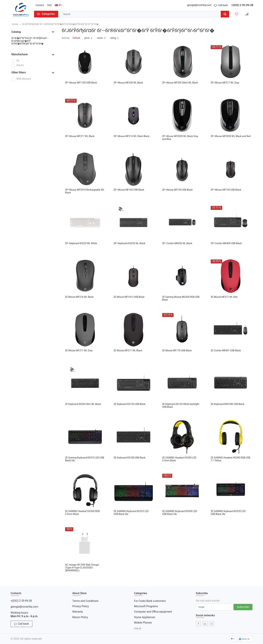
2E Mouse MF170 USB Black (177, 350)
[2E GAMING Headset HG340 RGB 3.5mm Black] (85, 490)
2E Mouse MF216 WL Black (79, 297)
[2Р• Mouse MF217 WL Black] (85, 115)
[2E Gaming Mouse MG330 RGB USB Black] (182, 276)
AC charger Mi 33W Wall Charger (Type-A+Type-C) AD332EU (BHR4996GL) (82, 568)
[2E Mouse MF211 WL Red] (231, 276)
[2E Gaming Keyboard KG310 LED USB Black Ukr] (85, 437)
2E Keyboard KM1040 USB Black (228, 404)
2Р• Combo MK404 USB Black (226, 243)
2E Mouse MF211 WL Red (224, 297)
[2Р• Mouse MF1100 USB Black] (85, 62)
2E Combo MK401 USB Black (226, 350)
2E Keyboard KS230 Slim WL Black (83, 404)
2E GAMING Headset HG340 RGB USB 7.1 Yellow (230, 459)
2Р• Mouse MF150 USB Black (177, 190)
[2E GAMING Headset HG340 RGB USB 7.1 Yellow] (231, 437)
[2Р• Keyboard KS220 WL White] (85, 223)
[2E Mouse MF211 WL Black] (134, 330)
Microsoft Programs (146, 606)
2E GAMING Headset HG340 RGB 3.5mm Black (82, 513)
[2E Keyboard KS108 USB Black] (134, 437)
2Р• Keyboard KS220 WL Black (129, 243)
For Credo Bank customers (150, 601)
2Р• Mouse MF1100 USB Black (81, 83)
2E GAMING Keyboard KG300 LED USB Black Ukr (180, 513)
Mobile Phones (143, 623)
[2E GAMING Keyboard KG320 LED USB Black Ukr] (231, 490)
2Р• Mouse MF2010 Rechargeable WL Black (85, 191)
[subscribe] (215, 607)
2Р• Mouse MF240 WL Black (128, 83)
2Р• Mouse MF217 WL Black (80, 136)
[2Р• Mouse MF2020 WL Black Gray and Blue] (182, 115)
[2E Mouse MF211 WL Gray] (85, 330)
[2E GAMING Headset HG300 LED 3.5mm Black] (182, 437)
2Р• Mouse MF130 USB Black (226, 190)
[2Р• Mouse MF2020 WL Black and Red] (231, 115)
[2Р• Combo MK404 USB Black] (231, 223)
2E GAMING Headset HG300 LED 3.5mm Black (179, 459)
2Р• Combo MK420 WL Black (177, 243)
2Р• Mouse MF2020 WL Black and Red (231, 136)
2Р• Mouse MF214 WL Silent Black (131, 136)
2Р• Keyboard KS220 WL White (81, 243)
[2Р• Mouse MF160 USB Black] (134, 169)
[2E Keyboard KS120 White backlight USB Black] (182, 383)
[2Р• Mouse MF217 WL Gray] (231, 62)
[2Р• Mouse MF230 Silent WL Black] (182, 62)
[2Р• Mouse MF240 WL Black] (134, 62)
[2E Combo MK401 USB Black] (231, 330)
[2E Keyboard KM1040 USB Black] (231, 383)
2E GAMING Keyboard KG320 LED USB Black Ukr (228, 513)
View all (138, 628)
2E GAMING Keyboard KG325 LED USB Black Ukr (131, 513)
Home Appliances (145, 617)
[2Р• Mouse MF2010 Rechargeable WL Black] (85, 169)
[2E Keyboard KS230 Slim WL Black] (85, 383)
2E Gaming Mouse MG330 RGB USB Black (181, 298)
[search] (145, 14)
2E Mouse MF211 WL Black (128, 350)
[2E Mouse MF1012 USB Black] (134, 276)
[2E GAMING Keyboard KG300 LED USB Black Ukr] (182, 490)
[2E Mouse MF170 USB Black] (182, 330)
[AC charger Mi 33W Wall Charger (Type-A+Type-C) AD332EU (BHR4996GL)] (85, 544)
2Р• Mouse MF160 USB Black (129, 190)
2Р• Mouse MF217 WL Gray (225, 83)
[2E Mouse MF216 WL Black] (85, 276)
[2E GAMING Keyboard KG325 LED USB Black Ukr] (134, 490)
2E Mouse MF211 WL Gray (79, 350)
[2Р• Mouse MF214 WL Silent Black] (134, 115)
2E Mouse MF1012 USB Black (129, 297)
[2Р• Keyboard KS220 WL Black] (134, 223)
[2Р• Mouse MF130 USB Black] (231, 169)
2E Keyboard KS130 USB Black (129, 404)
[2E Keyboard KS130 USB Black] (134, 383)
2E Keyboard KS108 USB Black (129, 458)
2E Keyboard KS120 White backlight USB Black (181, 405)
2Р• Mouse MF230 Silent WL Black (180, 83)
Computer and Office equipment (153, 612)
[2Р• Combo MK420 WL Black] (182, 223)
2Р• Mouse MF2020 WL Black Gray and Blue (180, 138)
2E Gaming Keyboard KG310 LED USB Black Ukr (85, 459)
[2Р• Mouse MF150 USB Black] (182, 169)
